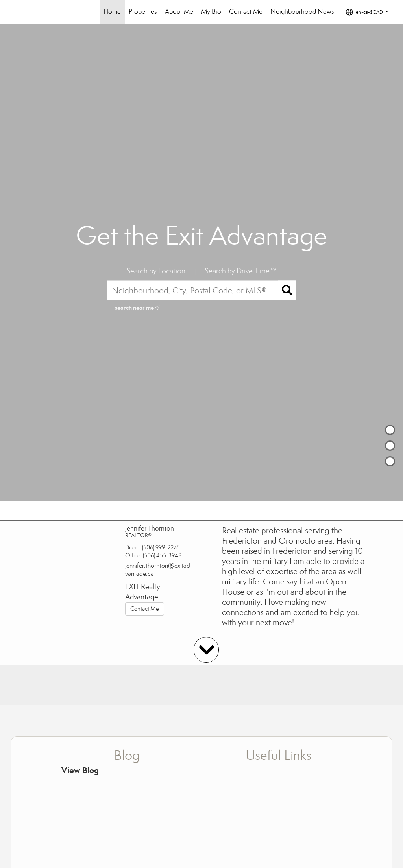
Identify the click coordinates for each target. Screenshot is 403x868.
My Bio (211, 12)
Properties (143, 12)
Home (112, 12)
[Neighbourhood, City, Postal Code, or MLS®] (201, 290)
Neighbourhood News (302, 12)
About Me (179, 12)
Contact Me (246, 12)
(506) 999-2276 (161, 547)
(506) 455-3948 (162, 555)
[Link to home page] (34, 12)
